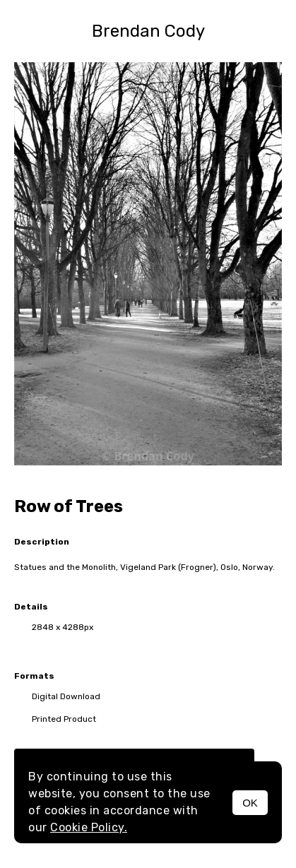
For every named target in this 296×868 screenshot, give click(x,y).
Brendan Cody (148, 31)
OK (250, 803)
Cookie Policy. (89, 827)
